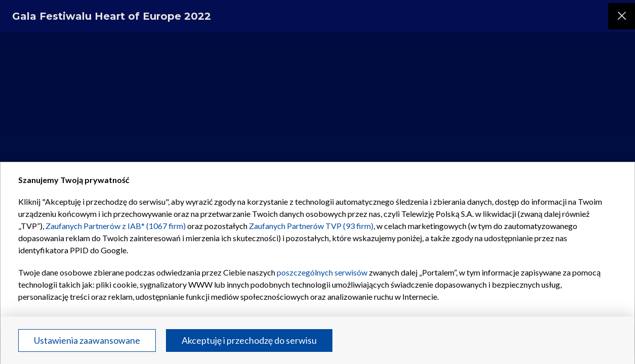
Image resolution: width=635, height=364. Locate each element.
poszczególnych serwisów (322, 272)
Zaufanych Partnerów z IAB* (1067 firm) (116, 226)
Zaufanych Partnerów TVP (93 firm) (311, 226)
